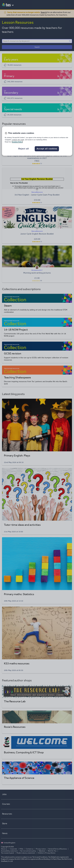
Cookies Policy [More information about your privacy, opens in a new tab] (17, 142)
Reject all (24, 149)
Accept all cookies (47, 149)
